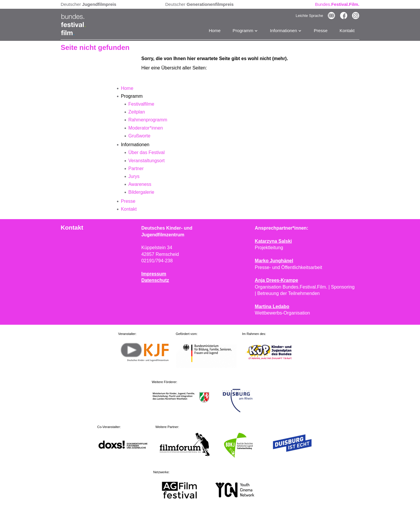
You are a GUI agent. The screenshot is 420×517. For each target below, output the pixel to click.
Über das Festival (147, 152)
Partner (136, 168)
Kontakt (347, 30)
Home (215, 30)
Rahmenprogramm (148, 120)
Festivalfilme (141, 104)
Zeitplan (137, 112)
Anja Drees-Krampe (277, 280)
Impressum (154, 274)
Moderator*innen (146, 128)
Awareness (140, 184)
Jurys (134, 176)
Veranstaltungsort (147, 161)
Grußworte (139, 136)
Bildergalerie (141, 192)
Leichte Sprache (309, 16)
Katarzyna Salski (273, 241)
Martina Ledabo (272, 306)
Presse (321, 30)
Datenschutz (155, 280)
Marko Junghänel (274, 261)
